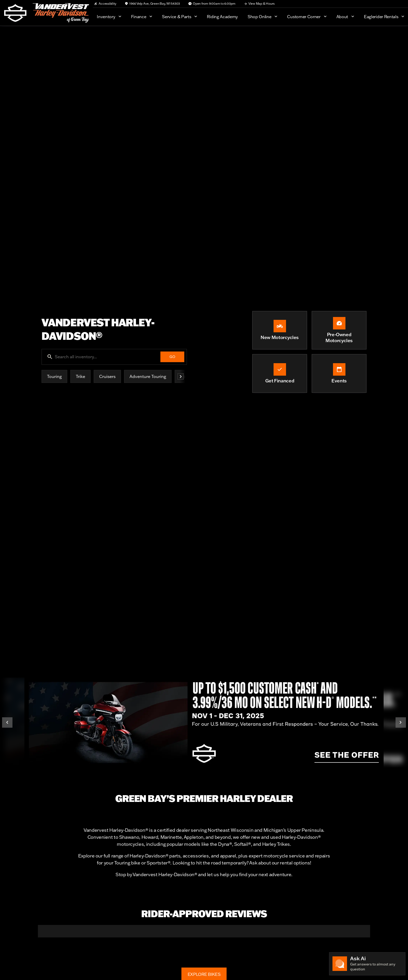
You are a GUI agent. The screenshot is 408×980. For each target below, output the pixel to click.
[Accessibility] (105, 4)
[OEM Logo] (15, 13)
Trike (80, 376)
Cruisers (107, 376)
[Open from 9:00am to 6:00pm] (212, 4)
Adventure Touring (148, 376)
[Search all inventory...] (114, 357)
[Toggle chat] (367, 964)
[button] (38, 942)
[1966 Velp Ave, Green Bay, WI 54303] (152, 4)
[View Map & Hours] (259, 4)
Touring (54, 376)
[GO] (172, 357)
